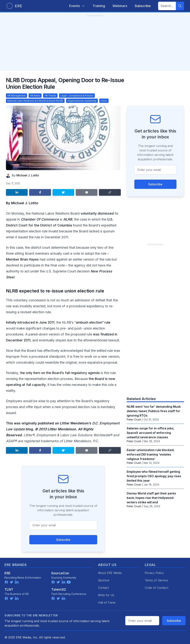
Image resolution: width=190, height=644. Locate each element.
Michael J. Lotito (28, 175)
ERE (8, 573)
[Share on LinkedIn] (17, 192)
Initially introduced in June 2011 (30, 322)
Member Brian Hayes (22, 259)
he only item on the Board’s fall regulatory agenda (60, 373)
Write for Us (106, 595)
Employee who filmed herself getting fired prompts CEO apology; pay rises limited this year (154, 476)
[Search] (180, 6)
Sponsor (104, 580)
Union (104, 101)
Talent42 (59, 589)
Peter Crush (134, 419)
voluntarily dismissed (97, 213)
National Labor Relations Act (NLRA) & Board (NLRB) (35, 101)
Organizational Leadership (82, 101)
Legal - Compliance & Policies (77, 96)
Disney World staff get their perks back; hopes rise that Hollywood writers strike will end (151, 498)
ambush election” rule (93, 322)
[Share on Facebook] (40, 192)
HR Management (17, 96)
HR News (35, 96)
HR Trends (50, 96)
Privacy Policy (154, 573)
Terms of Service (156, 580)
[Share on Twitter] (63, 192)
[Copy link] (110, 192)
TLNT (9, 589)
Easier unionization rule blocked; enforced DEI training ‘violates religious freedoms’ (150, 454)
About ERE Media (110, 573)
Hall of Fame (107, 602)
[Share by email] (87, 192)
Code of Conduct (157, 588)
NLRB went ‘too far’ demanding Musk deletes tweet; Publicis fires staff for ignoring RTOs (154, 411)
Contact (103, 588)
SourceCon (60, 573)
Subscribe (63, 540)
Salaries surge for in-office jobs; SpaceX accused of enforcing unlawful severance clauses (150, 433)
